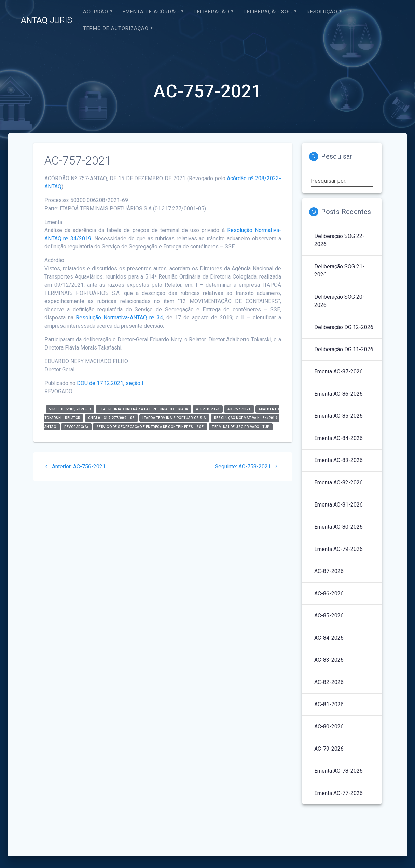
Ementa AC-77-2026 (338, 793)
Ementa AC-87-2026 (338, 372)
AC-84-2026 (329, 638)
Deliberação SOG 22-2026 (339, 240)
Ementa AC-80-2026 (338, 527)
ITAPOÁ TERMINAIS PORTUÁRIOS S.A (174, 418)
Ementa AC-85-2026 (338, 416)
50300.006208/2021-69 (70, 409)
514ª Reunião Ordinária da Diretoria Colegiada (143, 409)
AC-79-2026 (329, 749)
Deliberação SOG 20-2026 (339, 301)
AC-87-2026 (329, 571)
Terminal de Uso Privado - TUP (241, 427)
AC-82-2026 (329, 682)
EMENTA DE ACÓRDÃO (151, 12)
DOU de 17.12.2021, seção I (110, 383)
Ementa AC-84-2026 (338, 438)
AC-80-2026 (329, 727)
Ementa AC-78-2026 (338, 771)
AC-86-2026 (329, 593)
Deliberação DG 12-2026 (344, 327)
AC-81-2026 (329, 704)
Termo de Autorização (116, 29)
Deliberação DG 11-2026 (344, 349)
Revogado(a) (76, 427)
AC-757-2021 (239, 409)
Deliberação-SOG (268, 12)
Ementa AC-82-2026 (338, 482)
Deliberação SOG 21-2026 (339, 271)
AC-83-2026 (329, 660)
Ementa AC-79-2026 (338, 549)
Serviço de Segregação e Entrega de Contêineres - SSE (150, 427)
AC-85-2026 (329, 616)
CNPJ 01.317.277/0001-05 (112, 418)
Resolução (322, 12)
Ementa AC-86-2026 (338, 394)
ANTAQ (46, 20)
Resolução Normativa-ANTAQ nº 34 (119, 318)
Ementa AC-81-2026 (338, 505)
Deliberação (211, 12)
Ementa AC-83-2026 (338, 460)
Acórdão (96, 12)
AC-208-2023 (208, 409)
